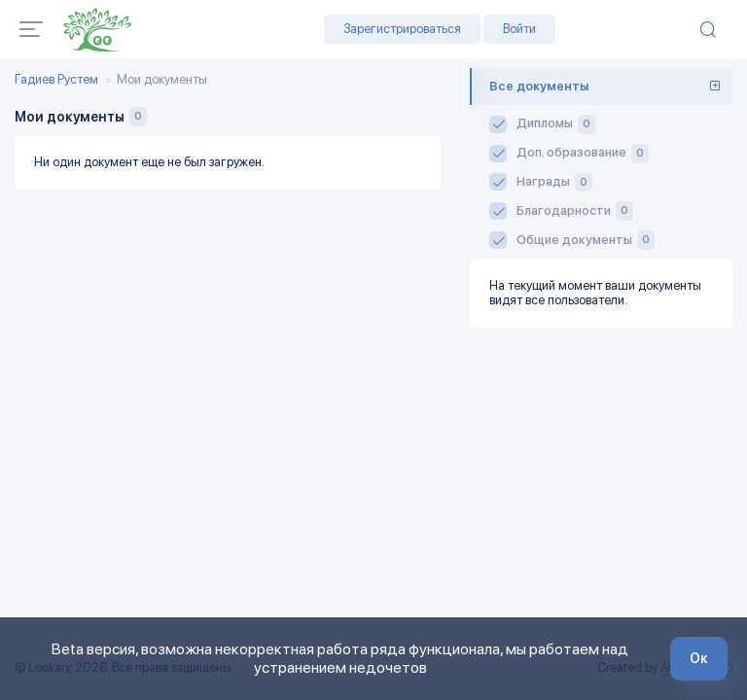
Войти (519, 29)
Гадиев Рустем (56, 80)
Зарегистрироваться (402, 29)
